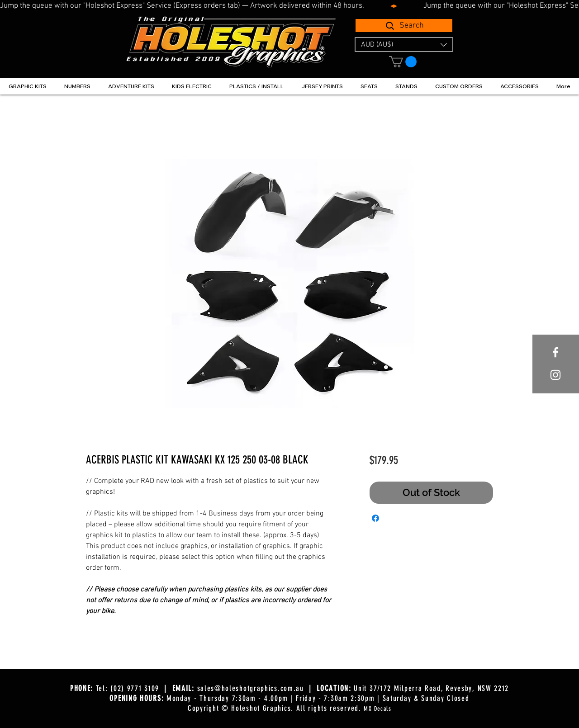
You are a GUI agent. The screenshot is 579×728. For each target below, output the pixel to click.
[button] (404, 45)
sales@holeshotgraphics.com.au (251, 688)
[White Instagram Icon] (555, 375)
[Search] (404, 26)
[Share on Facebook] (375, 518)
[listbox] (404, 45)
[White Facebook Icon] (555, 352)
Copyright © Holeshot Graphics (239, 708)
